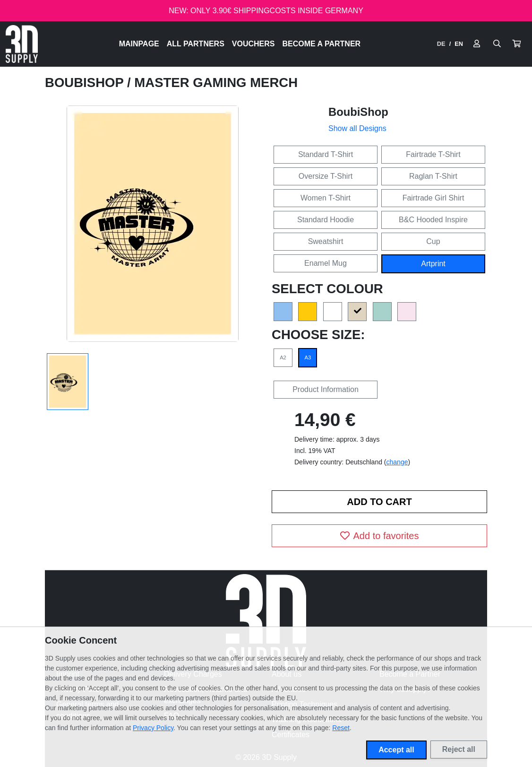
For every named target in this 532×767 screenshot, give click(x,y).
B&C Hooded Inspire (433, 220)
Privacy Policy (153, 728)
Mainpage (139, 44)
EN (459, 44)
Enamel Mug (326, 263)
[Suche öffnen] (497, 44)
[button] (516, 44)
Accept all (396, 750)
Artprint (433, 264)
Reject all (459, 749)
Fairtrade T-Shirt (433, 154)
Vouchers (253, 44)
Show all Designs (357, 128)
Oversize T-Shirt (326, 176)
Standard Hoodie (326, 220)
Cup (433, 241)
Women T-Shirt (326, 198)
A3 (308, 357)
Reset (341, 728)
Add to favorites (380, 536)
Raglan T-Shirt (433, 176)
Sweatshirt (326, 241)
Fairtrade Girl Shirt (433, 198)
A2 (283, 357)
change (397, 462)
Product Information (326, 389)
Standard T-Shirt (326, 154)
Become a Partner (322, 44)
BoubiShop (86, 83)
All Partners (196, 44)
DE (441, 44)
